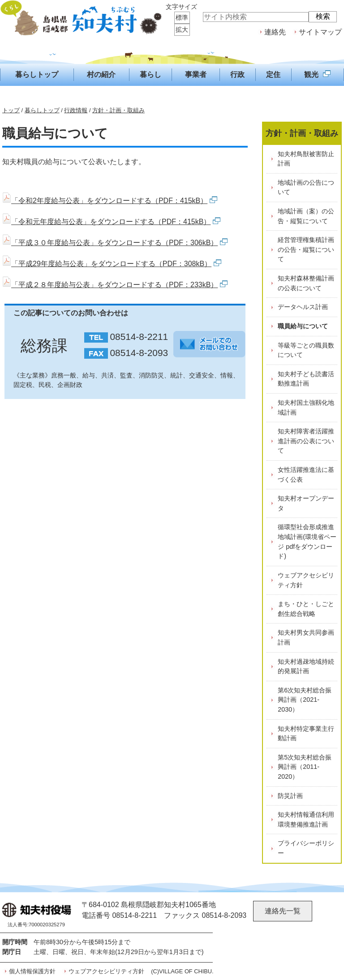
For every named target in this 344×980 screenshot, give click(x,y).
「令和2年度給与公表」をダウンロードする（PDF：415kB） (110, 201)
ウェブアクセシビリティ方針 (306, 580)
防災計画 (290, 796)
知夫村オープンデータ (306, 503)
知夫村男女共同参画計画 (306, 637)
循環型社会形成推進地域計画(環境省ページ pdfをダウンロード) (307, 541)
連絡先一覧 (283, 911)
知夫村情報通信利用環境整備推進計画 (306, 819)
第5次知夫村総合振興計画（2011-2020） (305, 767)
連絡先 (275, 32)
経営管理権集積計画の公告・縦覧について (306, 249)
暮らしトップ (42, 110)
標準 (182, 17)
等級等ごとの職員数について (306, 350)
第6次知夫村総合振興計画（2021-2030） (305, 700)
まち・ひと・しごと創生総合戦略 (306, 609)
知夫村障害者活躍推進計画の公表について (306, 441)
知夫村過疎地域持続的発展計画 (306, 666)
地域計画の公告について (306, 187)
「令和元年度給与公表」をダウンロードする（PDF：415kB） (111, 222)
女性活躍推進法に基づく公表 (306, 475)
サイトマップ (320, 32)
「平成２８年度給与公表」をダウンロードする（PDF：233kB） (115, 285)
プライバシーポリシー (306, 848)
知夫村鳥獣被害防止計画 (306, 159)
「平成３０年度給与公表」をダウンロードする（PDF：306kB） (115, 243)
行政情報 (76, 110)
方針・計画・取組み (118, 110)
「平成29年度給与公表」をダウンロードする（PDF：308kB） (112, 264)
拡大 (182, 30)
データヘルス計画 (303, 307)
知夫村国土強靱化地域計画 (306, 407)
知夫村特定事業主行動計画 (306, 734)
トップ (11, 110)
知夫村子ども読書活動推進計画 (306, 379)
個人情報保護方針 (32, 971)
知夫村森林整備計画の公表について (306, 283)
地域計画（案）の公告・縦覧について (306, 216)
